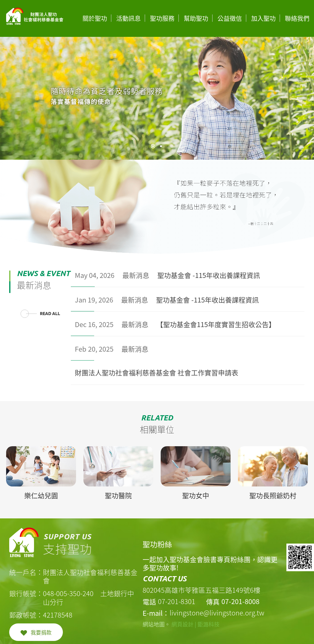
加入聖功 (263, 18)
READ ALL (50, 314)
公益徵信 (230, 18)
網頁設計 (182, 624)
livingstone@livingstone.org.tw (217, 613)
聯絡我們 (297, 18)
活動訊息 (128, 18)
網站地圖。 (156, 624)
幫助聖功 (196, 18)
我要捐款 (41, 632)
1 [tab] (153, 146)
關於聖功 (95, 18)
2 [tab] (161, 146)
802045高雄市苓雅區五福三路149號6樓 (201, 590)
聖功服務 (162, 18)
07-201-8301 (177, 601)
